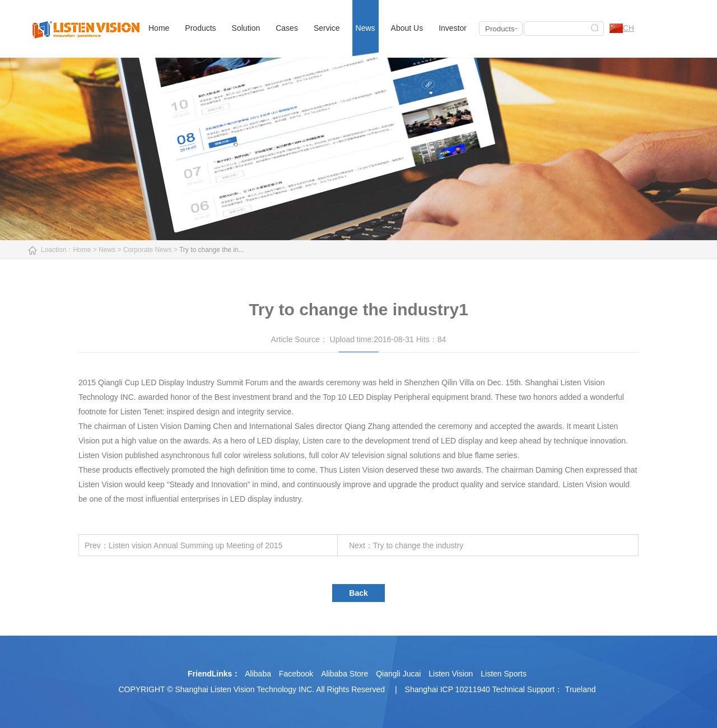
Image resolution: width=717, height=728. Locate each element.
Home (159, 28)
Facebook (296, 674)
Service (327, 28)
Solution (246, 28)
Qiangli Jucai (398, 674)
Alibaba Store (344, 674)
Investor (453, 28)
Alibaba (258, 674)
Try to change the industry (418, 545)
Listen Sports (504, 674)
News (366, 28)
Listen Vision (451, 674)
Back (358, 593)
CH (622, 28)
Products (200, 28)
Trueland (581, 689)
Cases (287, 28)
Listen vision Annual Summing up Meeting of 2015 (196, 545)
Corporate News (148, 250)
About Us (407, 28)
